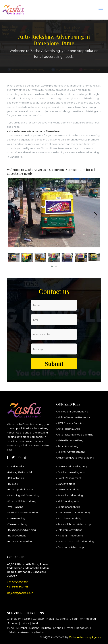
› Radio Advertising (67, 446)
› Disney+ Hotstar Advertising (73, 512)
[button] (52, 266)
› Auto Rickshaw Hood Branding (75, 435)
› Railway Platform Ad (19, 472)
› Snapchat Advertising (70, 495)
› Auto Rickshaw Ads (68, 429)
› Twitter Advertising (68, 489)
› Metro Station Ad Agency (72, 466)
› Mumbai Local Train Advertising (75, 541)
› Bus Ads (12, 484)
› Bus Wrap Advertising (20, 541)
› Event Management (69, 478)
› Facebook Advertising (70, 547)
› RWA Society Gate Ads (70, 423)
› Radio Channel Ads (68, 507)
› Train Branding (16, 518)
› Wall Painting (15, 507)
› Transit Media (15, 466)
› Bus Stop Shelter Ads (20, 489)
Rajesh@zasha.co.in (20, 593)
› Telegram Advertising (69, 530)
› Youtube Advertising (69, 518)
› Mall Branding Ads (67, 501)
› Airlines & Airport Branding (72, 412)
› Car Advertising (66, 484)
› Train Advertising (17, 524)
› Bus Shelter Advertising (21, 530)
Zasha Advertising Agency (85, 637)
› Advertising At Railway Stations (75, 458)
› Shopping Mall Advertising (23, 495)
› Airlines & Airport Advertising (73, 524)
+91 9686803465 (18, 587)
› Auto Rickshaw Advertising (23, 512)
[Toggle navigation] (101, 10)
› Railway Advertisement (70, 452)
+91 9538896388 (18, 582)
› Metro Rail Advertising (70, 440)
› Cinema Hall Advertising (22, 501)
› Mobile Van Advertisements (73, 417)
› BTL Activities (15, 478)
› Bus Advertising (17, 536)
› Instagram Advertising (70, 536)
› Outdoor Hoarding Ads (70, 472)
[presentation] (13, 215)
